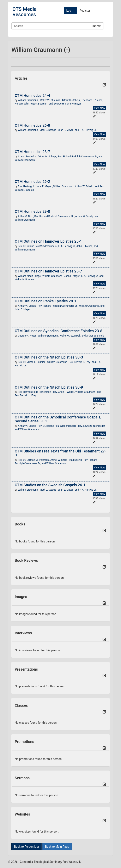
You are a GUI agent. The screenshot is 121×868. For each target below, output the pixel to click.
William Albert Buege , (30, 276)
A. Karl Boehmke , (28, 157)
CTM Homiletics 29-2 (32, 182)
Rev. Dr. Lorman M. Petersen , (34, 460)
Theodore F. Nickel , (92, 100)
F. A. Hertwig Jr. (88, 130)
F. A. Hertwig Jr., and (92, 276)
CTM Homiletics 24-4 (32, 95)
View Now (99, 108)
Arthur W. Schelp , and (87, 186)
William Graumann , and (92, 306)
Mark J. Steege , (49, 130)
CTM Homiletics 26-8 (32, 125)
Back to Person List (26, 847)
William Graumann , (29, 100)
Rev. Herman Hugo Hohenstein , (35, 392)
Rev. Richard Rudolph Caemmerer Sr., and (80, 157)
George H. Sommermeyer (67, 104)
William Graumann (25, 160)
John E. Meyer (22, 309)
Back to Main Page (57, 847)
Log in (70, 11)
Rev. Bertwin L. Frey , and (83, 362)
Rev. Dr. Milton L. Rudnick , (32, 362)
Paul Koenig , (76, 460)
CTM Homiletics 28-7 (32, 152)
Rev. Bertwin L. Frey (25, 395)
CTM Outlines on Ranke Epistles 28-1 (46, 301)
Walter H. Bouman (25, 280)
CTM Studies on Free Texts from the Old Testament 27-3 (60, 453)
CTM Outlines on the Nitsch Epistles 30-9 (49, 387)
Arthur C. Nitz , (26, 216)
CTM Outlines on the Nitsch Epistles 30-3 (49, 357)
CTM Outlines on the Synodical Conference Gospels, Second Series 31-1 (58, 419)
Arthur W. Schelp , (72, 100)
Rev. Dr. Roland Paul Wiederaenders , (38, 246)
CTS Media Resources (25, 12)
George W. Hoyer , (28, 336)
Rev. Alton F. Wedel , (64, 392)
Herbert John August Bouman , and (34, 104)
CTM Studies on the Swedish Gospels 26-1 (50, 485)
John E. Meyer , (45, 186)
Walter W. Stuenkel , (51, 100)
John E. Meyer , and (69, 130)
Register (85, 11)
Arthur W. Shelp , (60, 460)
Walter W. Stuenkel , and (73, 336)
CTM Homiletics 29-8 (32, 211)
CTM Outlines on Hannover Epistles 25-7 (48, 271)
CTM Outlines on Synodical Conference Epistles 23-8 (58, 331)
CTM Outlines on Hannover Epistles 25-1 (48, 241)
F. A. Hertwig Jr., (27, 186)
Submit (96, 26)
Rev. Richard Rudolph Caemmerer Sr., (55, 216)
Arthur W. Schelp (95, 336)
